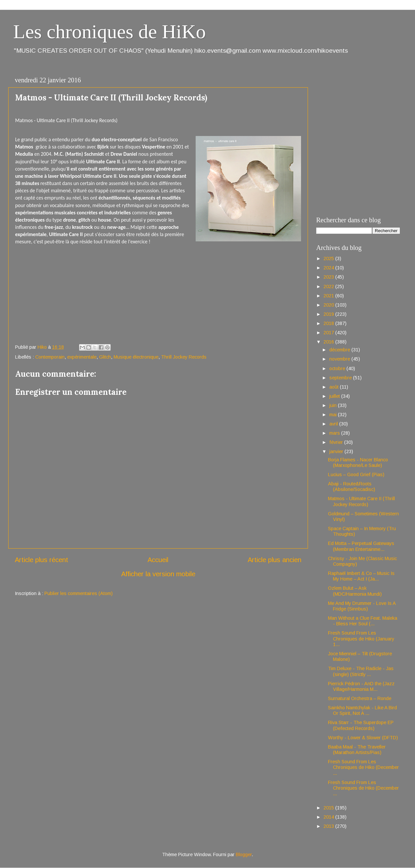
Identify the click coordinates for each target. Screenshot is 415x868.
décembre (340, 350)
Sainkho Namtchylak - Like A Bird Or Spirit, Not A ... (362, 710)
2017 (329, 333)
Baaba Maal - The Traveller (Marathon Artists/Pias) (357, 750)
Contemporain (50, 357)
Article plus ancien (275, 560)
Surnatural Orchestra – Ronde (360, 698)
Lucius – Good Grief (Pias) (356, 475)
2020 (329, 305)
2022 (329, 286)
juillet (335, 396)
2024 (329, 268)
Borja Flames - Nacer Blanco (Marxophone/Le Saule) (358, 462)
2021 (329, 296)
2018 (329, 323)
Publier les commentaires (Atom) (79, 593)
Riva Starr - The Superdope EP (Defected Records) (361, 725)
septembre (341, 378)
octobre (338, 368)
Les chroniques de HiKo (110, 32)
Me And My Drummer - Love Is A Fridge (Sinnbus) (362, 606)
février (337, 442)
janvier (337, 451)
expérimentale (82, 357)
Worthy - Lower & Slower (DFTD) (363, 738)
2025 (329, 258)
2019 (329, 314)
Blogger (244, 854)
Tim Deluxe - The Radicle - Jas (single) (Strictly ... (361, 671)
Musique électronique (136, 357)
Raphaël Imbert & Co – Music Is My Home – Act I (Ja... (361, 576)
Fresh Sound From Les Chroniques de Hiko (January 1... (361, 639)
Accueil (158, 560)
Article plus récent (41, 560)
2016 (329, 342)
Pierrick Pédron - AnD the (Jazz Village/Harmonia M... (361, 686)
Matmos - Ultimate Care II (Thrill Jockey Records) (361, 501)
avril (334, 424)
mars (335, 433)
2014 (329, 817)
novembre (340, 359)
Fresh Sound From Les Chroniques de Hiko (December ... (363, 767)
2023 (329, 277)
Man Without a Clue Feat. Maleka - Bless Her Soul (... (363, 621)
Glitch (105, 357)
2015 (329, 808)
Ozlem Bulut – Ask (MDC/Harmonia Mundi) (355, 591)
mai (334, 415)
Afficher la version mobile (158, 574)
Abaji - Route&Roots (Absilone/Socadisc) (352, 487)
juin (334, 405)
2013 (329, 826)
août (335, 387)
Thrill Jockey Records (184, 357)
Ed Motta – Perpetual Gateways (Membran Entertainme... (361, 546)
